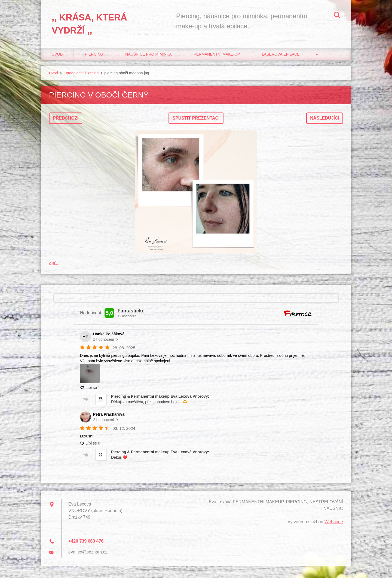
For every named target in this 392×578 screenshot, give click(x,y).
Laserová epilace (281, 54)
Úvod (57, 54)
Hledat (337, 16)
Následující (325, 118)
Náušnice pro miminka (148, 54)
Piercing (94, 54)
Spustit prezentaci (196, 118)
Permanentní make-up (217, 54)
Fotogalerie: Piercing (81, 73)
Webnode (334, 522)
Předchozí (66, 118)
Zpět (53, 263)
